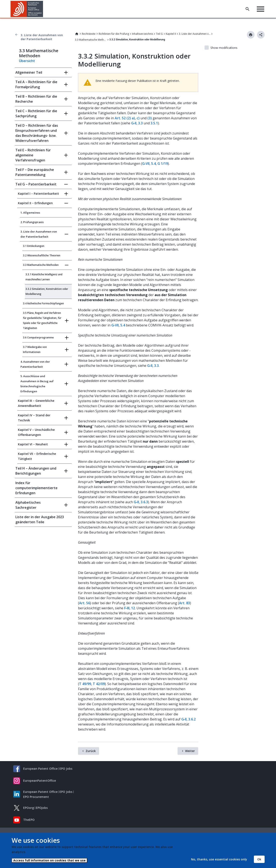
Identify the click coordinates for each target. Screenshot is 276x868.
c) (138, 118)
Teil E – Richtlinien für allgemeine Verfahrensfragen (33, 155)
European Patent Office (40, 769)
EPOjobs (42, 808)
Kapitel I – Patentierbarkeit (38, 194)
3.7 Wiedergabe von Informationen (35, 349)
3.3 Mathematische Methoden (91, 40)
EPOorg (29, 808)
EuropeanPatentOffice (40, 781)
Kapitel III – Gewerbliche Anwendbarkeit (36, 403)
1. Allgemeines (30, 213)
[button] (44, 9)
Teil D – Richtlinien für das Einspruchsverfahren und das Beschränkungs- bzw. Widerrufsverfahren (37, 133)
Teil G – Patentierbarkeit (36, 184)
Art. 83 (184, 603)
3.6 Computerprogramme (38, 337)
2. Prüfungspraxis (32, 222)
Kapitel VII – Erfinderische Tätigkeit (37, 456)
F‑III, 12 (130, 608)
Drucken (251, 35)
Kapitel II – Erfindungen (35, 203)
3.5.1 (154, 123)
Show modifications (224, 48)
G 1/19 (163, 164)
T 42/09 (99, 684)
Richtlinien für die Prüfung (114, 34)
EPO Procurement (36, 797)
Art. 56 (85, 603)
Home (77, 34)
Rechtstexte (89, 34)
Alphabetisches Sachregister (28, 505)
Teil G (159, 34)
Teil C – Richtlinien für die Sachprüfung (36, 113)
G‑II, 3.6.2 (188, 719)
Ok (259, 859)
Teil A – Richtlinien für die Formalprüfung (36, 84)
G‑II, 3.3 (137, 123)
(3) (150, 118)
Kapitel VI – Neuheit (33, 444)
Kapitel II (171, 34)
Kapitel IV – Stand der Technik (34, 418)
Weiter (190, 751)
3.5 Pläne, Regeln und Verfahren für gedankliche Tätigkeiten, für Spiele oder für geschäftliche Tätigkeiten (42, 320)
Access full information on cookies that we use (49, 860)
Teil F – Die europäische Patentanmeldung (35, 172)
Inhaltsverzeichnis (143, 34)
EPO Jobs (66, 769)
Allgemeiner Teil (29, 72)
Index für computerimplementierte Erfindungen (36, 488)
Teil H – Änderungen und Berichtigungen (36, 471)
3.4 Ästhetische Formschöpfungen (43, 303)
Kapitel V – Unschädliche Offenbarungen (36, 432)
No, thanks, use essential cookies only (219, 859)
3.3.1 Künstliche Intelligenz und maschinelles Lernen (44, 277)
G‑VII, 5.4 (149, 164)
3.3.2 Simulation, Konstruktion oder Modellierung (47, 291)
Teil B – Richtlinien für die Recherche (36, 99)
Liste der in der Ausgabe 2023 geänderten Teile (40, 519)
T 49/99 (85, 684)
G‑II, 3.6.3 (141, 502)
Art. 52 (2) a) (125, 118)
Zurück (91, 751)
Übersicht (27, 61)
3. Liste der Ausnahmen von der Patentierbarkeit (42, 37)
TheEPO (29, 820)
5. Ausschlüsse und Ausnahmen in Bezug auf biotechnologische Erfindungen (37, 384)
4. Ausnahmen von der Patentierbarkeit (35, 364)
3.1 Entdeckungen (34, 246)
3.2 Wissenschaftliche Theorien (42, 255)
